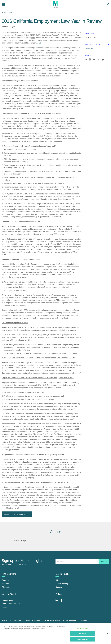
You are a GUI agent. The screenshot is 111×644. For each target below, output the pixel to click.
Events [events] (4, 607)
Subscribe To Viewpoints (17, 514)
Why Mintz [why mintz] (6, 587)
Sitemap (5, 621)
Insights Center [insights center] (7, 600)
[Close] (107, 633)
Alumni (84, 621)
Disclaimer (17, 621)
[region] (55, 633)
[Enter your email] (82, 562)
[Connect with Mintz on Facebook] (63, 602)
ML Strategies (71, 621)
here (39, 43)
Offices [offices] (58, 580)
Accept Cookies (83, 639)
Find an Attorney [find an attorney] (62, 584)
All (11, 12)
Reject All (82, 634)
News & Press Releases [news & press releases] (11, 604)
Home (4, 12)
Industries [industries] (5, 584)
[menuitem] (4, 12)
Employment (89, 48)
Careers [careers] (59, 587)
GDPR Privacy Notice (53, 621)
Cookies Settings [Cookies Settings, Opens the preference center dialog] (83, 628)
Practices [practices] (5, 580)
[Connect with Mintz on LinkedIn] (58, 602)
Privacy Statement (33, 621)
